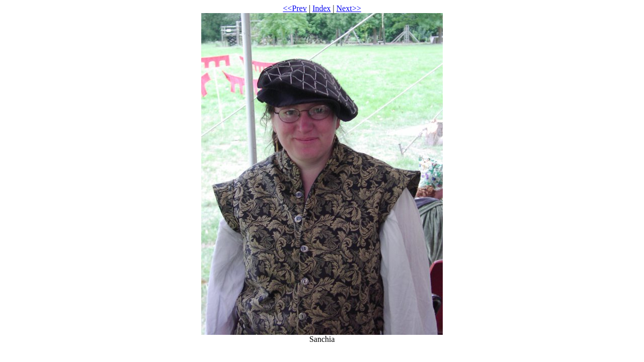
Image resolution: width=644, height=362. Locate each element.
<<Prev (295, 8)
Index (321, 8)
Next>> (349, 8)
